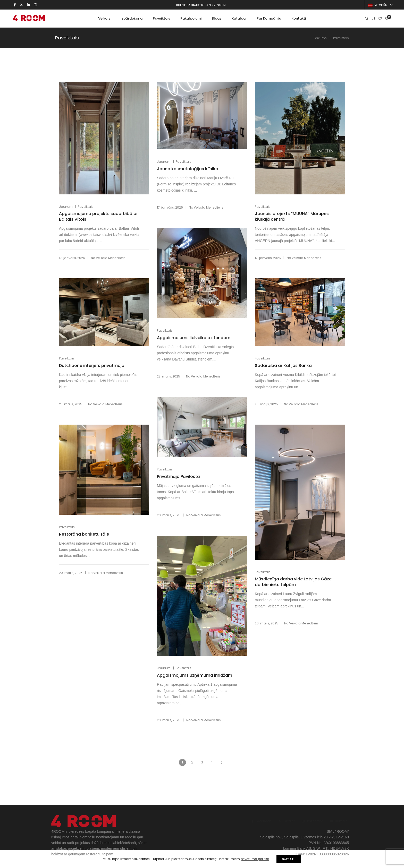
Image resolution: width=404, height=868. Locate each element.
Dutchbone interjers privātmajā (92, 366)
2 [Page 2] (192, 762)
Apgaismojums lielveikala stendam (194, 338)
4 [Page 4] (212, 762)
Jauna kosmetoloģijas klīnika (188, 169)
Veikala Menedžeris (111, 258)
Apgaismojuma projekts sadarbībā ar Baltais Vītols (98, 217)
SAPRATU (289, 859)
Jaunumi (66, 207)
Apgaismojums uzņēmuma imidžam (195, 675)
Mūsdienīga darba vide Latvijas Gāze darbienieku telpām (293, 582)
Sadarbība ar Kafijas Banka (283, 366)
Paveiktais (86, 207)
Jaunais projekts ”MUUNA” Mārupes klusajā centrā (292, 217)
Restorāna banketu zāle (84, 534)
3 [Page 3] (202, 762)
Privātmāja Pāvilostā (178, 477)
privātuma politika (255, 859)
